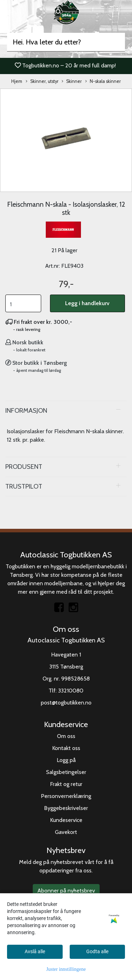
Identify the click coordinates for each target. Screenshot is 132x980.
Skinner (72, 82)
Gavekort (66, 832)
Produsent (24, 467)
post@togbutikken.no (66, 703)
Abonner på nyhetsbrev (66, 891)
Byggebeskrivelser (66, 808)
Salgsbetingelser (66, 772)
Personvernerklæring (66, 796)
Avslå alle (35, 951)
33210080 (71, 691)
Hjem (17, 81)
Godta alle (97, 951)
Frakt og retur (66, 784)
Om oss (66, 736)
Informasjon (26, 410)
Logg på (66, 760)
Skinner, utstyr (42, 82)
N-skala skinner (103, 82)
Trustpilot (24, 486)
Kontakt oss (66, 748)
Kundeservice (66, 820)
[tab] (66, 411)
